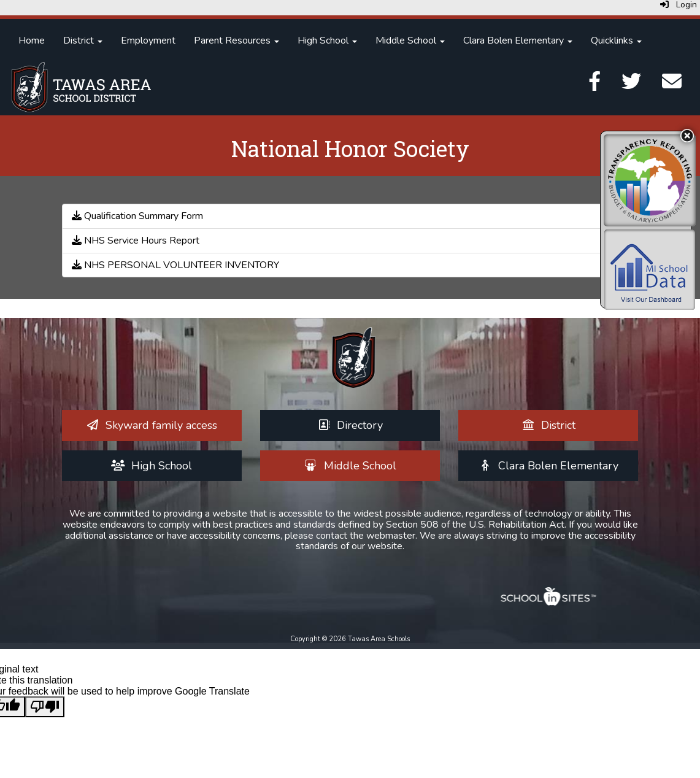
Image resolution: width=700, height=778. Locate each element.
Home (32, 40)
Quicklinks (616, 40)
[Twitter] (631, 85)
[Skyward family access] (152, 425)
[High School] (152, 466)
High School (327, 40)
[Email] (672, 85)
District (83, 40)
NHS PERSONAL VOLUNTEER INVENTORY (175, 265)
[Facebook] (594, 85)
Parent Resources (237, 40)
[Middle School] (350, 466)
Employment (148, 40)
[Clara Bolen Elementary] (549, 466)
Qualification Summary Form (137, 216)
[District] (549, 425)
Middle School (410, 40)
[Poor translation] (45, 707)
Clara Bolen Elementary (518, 40)
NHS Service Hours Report (136, 241)
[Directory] (350, 425)
